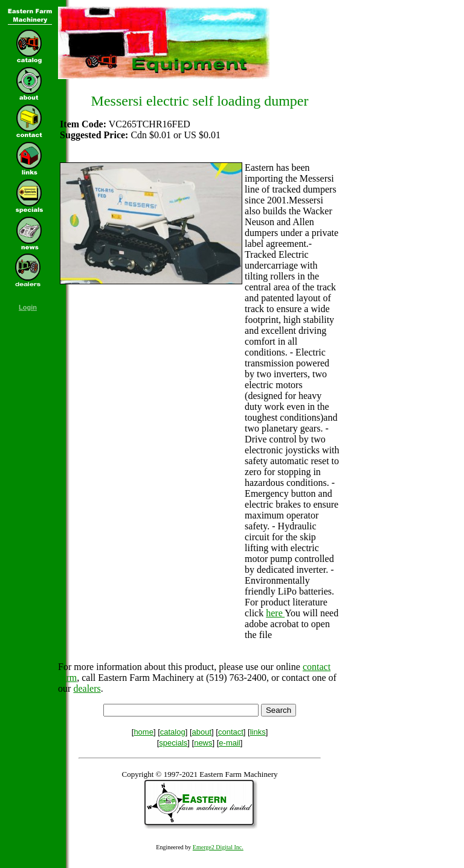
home (143, 732)
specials (173, 743)
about (202, 732)
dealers (87, 688)
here (275, 613)
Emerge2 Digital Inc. (218, 847)
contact (231, 732)
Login (28, 307)
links (258, 732)
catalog (173, 732)
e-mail (229, 743)
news (203, 743)
